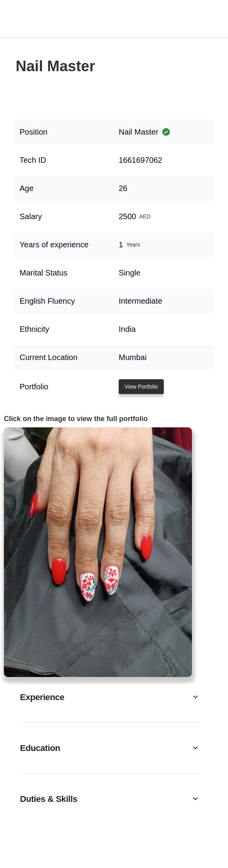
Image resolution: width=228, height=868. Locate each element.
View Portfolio (141, 387)
